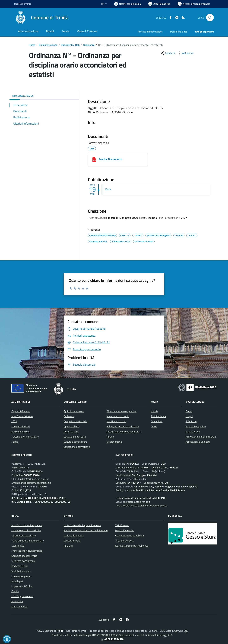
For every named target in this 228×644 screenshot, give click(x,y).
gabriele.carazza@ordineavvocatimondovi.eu (144, 506)
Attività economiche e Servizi (201, 437)
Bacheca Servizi (20, 566)
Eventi (189, 411)
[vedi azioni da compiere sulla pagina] (185, 53)
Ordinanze (89, 45)
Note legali (17, 581)
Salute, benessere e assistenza (123, 426)
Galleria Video (193, 431)
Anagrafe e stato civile (75, 421)
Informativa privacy (22, 576)
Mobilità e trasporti (116, 421)
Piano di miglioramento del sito (28, 541)
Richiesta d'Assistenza (23, 561)
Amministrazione (48, 45)
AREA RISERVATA (112, 639)
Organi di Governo (21, 411)
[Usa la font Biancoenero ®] (127, 4)
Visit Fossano (122, 525)
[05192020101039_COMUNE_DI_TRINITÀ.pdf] (94, 160)
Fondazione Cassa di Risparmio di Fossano (86, 530)
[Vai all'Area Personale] (194, 4)
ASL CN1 (68, 546)
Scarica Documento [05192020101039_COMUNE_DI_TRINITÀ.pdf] (110, 159)
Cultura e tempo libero (75, 442)
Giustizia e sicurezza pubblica (122, 411)
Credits (15, 591)
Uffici (14, 421)
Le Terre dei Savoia (73, 535)
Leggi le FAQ (18, 546)
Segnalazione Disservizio (24, 556)
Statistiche (17, 601)
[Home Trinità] (41, 18)
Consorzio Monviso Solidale (130, 535)
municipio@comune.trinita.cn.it (35, 483)
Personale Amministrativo (25, 437)
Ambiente (69, 416)
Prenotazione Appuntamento (27, 551)
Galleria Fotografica (196, 426)
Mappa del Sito (19, 606)
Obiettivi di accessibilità (24, 535)
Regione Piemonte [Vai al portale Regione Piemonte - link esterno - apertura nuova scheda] (23, 4)
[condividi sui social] (168, 53)
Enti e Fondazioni (20, 431)
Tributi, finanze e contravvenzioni (124, 431)
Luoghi (189, 416)
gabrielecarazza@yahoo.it (136, 502)
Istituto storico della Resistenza (132, 546)
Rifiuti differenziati (125, 530)
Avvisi (154, 426)
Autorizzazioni (71, 431)
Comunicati (157, 421)
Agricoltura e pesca (74, 411)
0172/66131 (22, 467)
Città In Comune (174, 631)
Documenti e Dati (70, 45)
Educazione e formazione (77, 447)
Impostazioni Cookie (22, 586)
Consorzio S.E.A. (72, 541)
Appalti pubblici (72, 426)
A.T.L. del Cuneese (125, 541)
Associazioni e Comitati (198, 442)
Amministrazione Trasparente (27, 525)
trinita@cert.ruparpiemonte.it (33, 479)
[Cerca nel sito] (210, 18)
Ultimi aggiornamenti (22, 596)
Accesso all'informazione (150, 32)
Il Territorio (191, 421)
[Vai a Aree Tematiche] (159, 4)
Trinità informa (158, 416)
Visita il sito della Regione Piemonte (82, 525)
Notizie (154, 411)
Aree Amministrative (22, 416)
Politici (15, 442)
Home (32, 45)
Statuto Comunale (21, 571)
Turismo (111, 437)
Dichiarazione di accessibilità (26, 530)
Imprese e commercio (118, 416)
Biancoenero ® (126, 635)
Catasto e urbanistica (75, 437)
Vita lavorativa (114, 442)
